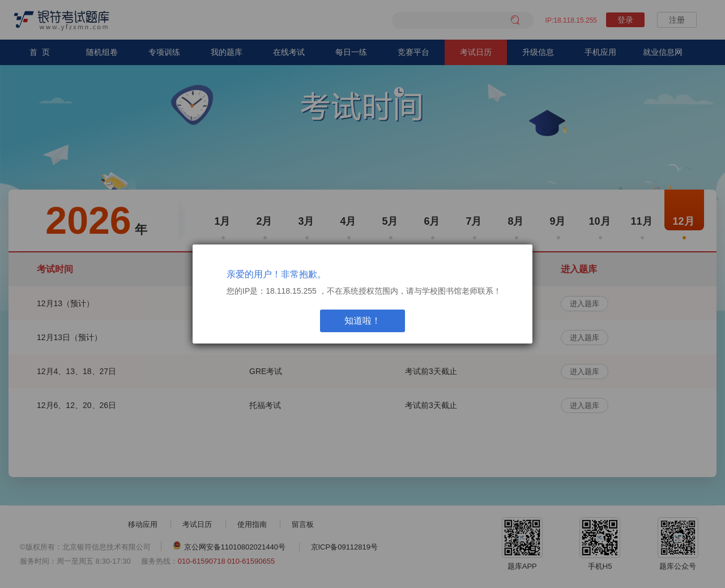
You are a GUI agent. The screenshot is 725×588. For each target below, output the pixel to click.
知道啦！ (362, 321)
